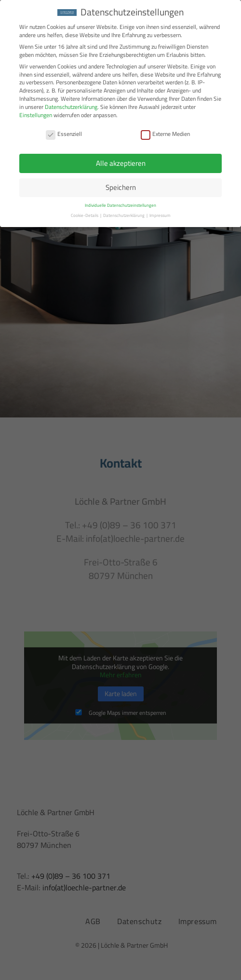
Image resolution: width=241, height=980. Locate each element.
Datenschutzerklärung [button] (124, 215)
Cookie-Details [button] (85, 215)
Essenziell (64, 134)
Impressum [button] (160, 215)
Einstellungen (36, 114)
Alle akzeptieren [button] (121, 163)
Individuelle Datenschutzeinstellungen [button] (120, 205)
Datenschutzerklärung (71, 106)
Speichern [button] (121, 187)
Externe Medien (165, 134)
